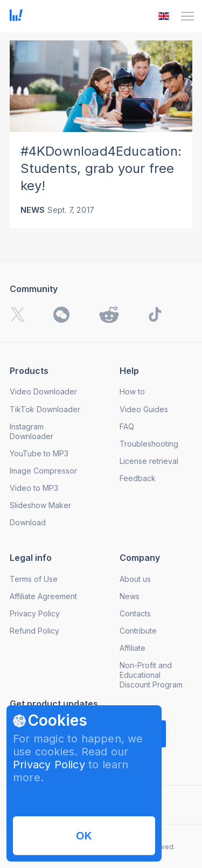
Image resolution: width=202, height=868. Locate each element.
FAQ (127, 426)
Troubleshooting (149, 444)
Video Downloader (43, 391)
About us (135, 579)
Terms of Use (34, 579)
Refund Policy (34, 631)
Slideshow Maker (40, 505)
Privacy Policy (49, 765)
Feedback (138, 478)
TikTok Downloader (45, 409)
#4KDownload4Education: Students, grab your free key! (101, 168)
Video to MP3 (34, 488)
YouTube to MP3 (39, 453)
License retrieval (149, 461)
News (33, 210)
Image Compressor (43, 471)
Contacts (135, 613)
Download (28, 522)
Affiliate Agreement (43, 596)
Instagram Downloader (32, 431)
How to (132, 391)
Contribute (138, 631)
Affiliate (133, 648)
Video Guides (144, 409)
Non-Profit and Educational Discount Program (151, 675)
